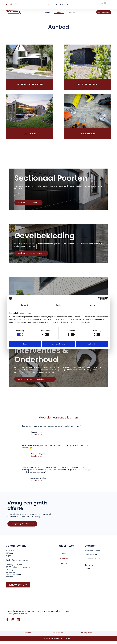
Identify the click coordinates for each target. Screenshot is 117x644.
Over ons (47, 12)
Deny (25, 344)
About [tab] (93, 305)
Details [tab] (58, 305)
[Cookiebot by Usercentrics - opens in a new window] (98, 298)
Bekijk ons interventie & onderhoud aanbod (35, 382)
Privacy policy (87, 636)
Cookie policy (57, 636)
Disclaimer (29, 636)
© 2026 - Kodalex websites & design (59, 641)
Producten (59, 12)
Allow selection (58, 344)
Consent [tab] (24, 305)
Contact (72, 12)
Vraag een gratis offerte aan (22, 527)
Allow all (92, 344)
